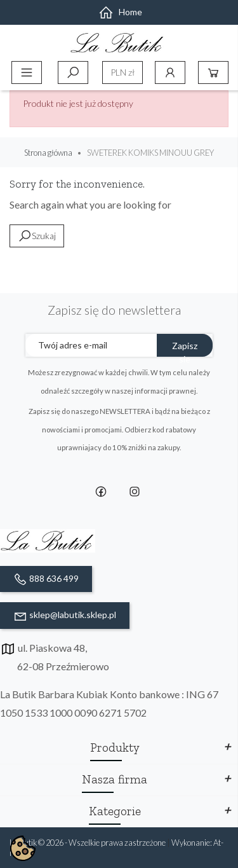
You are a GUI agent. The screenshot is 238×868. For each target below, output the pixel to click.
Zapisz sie (185, 348)
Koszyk (213, 72)
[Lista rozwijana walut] (122, 72)
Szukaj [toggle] (73, 72)
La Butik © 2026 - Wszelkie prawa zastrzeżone (88, 843)
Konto (170, 72)
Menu (27, 72)
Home (120, 12)
